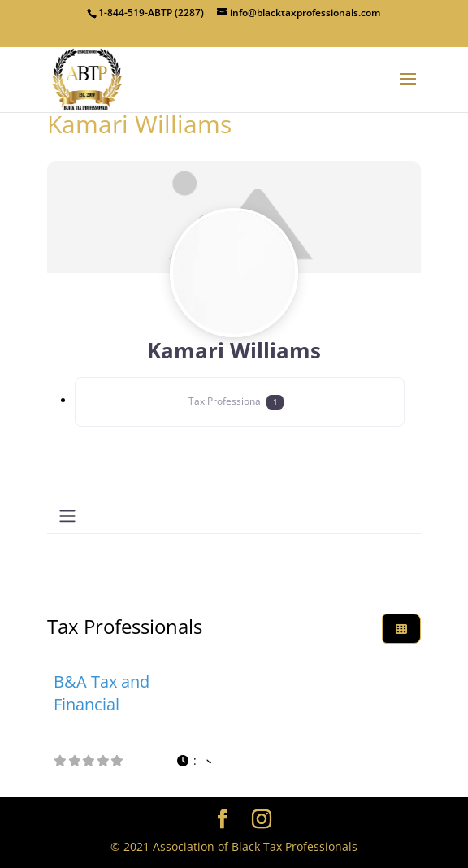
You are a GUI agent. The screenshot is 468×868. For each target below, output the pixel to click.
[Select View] (401, 629)
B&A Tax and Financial (102, 693)
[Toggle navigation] (67, 516)
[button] (193, 761)
